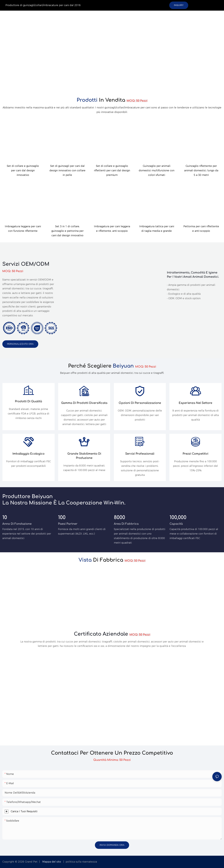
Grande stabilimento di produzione (84, 456)
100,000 (178, 517)
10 (5, 517)
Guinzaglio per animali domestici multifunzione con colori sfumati (157, 170)
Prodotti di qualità (28, 401)
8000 (119, 517)
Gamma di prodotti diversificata (84, 403)
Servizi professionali (140, 454)
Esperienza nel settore (195, 403)
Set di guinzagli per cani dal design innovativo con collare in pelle (67, 170)
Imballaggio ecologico (28, 454)
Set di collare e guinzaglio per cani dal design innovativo (23, 170)
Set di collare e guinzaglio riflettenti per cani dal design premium (112, 170)
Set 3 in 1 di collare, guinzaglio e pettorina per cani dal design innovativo (67, 231)
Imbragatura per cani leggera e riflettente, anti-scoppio (112, 229)
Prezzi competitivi (195, 454)
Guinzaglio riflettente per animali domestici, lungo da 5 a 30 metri (201, 170)
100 (62, 517)
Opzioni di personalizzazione (140, 403)
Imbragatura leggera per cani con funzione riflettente (23, 229)
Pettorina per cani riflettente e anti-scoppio (201, 229)
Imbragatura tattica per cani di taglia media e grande (157, 229)
